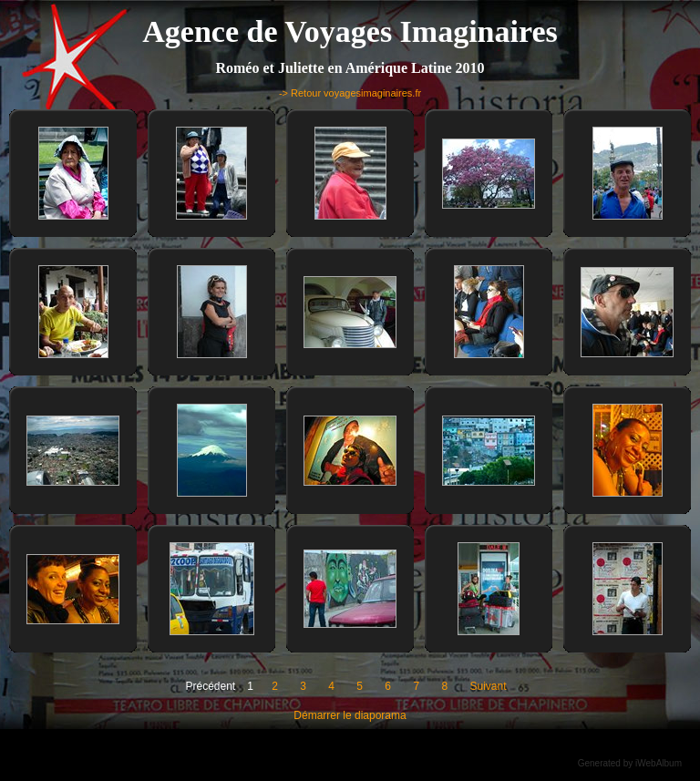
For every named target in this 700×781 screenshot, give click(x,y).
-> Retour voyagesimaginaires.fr (350, 93)
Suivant (488, 686)
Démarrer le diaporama (350, 715)
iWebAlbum (659, 763)
